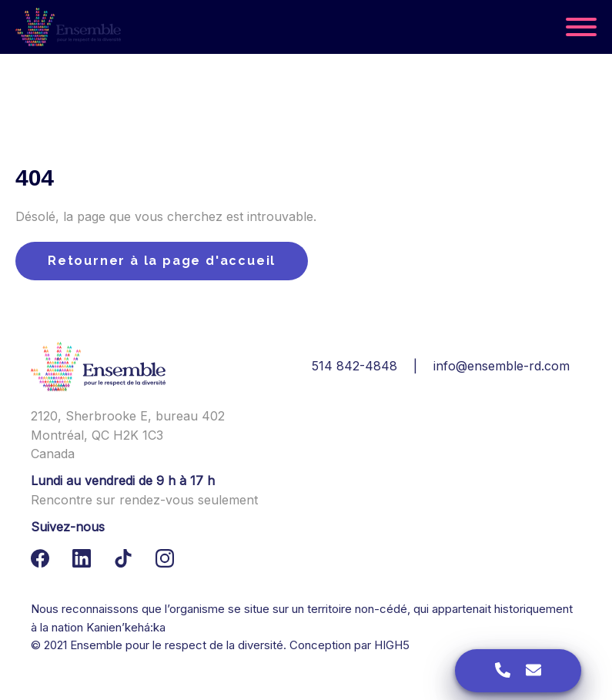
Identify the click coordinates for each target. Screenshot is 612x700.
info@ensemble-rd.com (502, 366)
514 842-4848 (354, 366)
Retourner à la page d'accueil (162, 261)
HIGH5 (392, 645)
